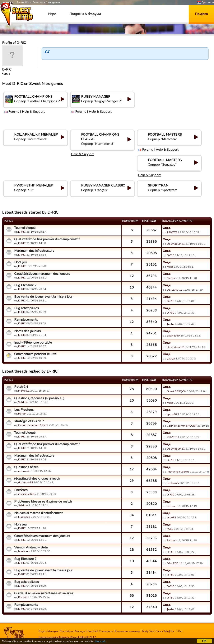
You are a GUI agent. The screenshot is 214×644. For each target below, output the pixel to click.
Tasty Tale (148, 631)
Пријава (201, 14)
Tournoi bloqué (25, 228)
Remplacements (26, 320)
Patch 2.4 (21, 387)
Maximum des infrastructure (34, 251)
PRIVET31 (173, 232)
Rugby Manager (48, 631)
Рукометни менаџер (127, 631)
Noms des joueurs (27, 331)
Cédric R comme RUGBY (33, 425)
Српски (204, 3)
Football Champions (100, 631)
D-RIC (7, 69)
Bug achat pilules (27, 308)
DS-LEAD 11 (175, 290)
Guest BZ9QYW (176, 391)
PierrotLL (24, 391)
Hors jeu (20, 262)
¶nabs (171, 324)
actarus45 (24, 471)
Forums (14, 112)
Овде (167, 228)
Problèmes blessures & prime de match (43, 502)
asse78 (171, 518)
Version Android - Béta (31, 547)
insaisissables (27, 494)
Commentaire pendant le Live (35, 354)
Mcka (170, 267)
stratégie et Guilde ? (29, 421)
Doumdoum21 (176, 244)
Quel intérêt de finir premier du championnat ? (47, 239)
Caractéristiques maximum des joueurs (42, 274)
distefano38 (26, 483)
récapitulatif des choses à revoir (37, 479)
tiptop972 (173, 414)
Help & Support (33, 112)
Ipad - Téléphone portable (33, 343)
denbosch (173, 483)
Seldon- (172, 278)
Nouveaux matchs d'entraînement (38, 513)
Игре (52, 14)
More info (101, 642)
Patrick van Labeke (178, 472)
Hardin (22, 414)
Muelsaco (24, 517)
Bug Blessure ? (25, 285)
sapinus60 (173, 336)
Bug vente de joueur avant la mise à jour (43, 297)
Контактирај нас (49, 637)
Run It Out (176, 631)
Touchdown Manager (73, 631)
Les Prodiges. (24, 410)
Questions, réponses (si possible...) (39, 398)
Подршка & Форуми (85, 14)
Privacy (65, 637)
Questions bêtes (26, 467)
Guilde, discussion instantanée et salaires (44, 593)
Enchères (21, 490)
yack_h (171, 359)
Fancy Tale (162, 631)
